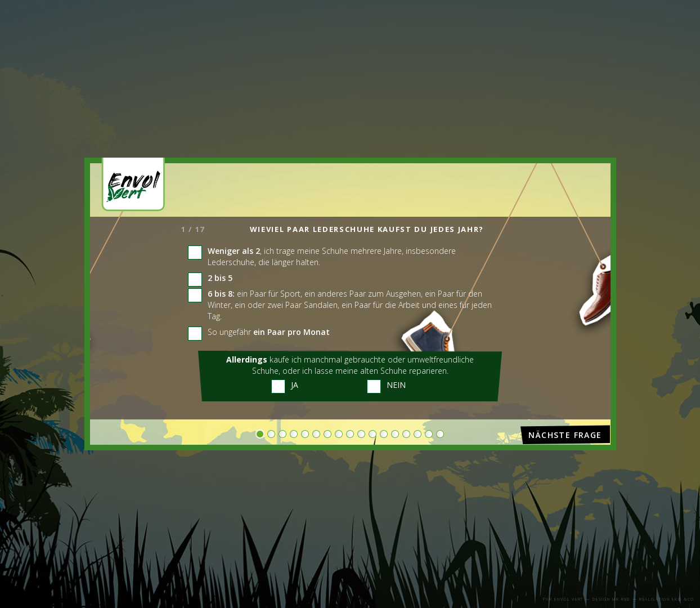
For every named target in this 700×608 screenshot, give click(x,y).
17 (440, 433)
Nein (396, 385)
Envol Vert (569, 599)
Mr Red (621, 599)
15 (418, 433)
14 (406, 433)
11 (373, 433)
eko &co (683, 599)
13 (395, 433)
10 (361, 433)
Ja (295, 385)
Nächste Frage (565, 435)
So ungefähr (269, 332)
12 (384, 433)
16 (429, 433)
